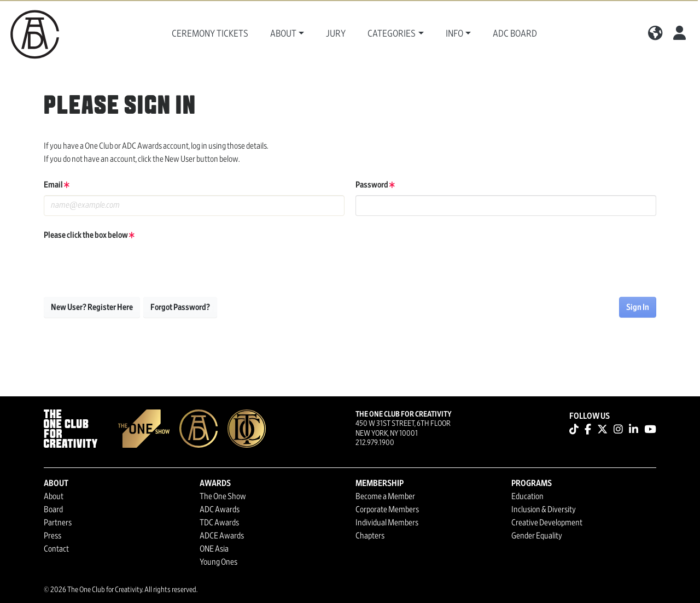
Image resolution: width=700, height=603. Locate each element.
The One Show (223, 496)
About (54, 496)
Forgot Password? (180, 307)
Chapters (370, 536)
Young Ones (218, 562)
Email (57, 185)
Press (52, 536)
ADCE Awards (222, 536)
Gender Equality (537, 536)
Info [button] (454, 34)
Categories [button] (392, 34)
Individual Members (387, 523)
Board (53, 510)
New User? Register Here (92, 307)
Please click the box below (89, 235)
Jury (336, 34)
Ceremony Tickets (210, 34)
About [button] (283, 34)
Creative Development (547, 523)
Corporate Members (387, 510)
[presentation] (127, 267)
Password (375, 185)
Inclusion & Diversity (544, 510)
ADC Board (515, 34)
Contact (56, 549)
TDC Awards (219, 523)
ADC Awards (220, 510)
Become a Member (385, 496)
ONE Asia (214, 549)
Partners (58, 523)
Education (527, 496)
